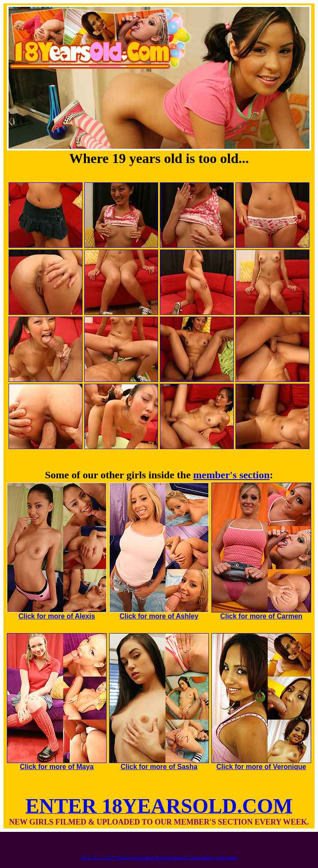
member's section (232, 475)
